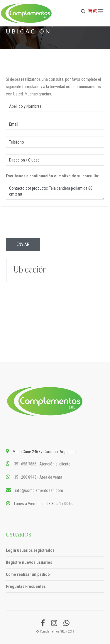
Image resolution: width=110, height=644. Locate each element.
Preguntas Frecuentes (26, 586)
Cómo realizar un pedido (28, 574)
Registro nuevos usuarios (29, 562)
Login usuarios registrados (30, 550)
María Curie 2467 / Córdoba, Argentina (44, 452)
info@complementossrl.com (39, 490)
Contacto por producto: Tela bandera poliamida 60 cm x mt (55, 191)
